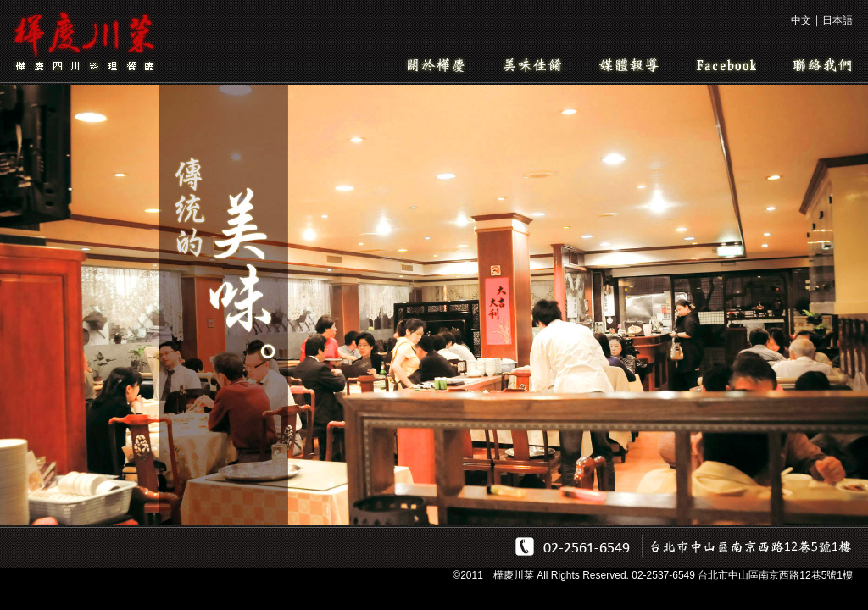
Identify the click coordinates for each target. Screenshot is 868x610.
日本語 (837, 20)
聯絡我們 (822, 65)
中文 (801, 20)
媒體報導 (629, 65)
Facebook (726, 65)
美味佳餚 (532, 65)
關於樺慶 (436, 65)
